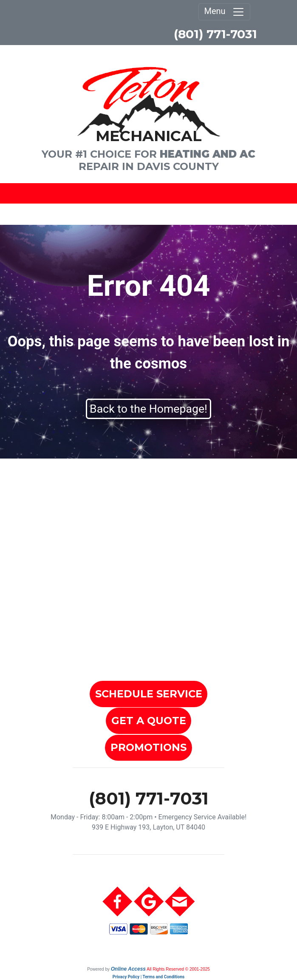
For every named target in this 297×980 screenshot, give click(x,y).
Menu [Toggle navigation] (224, 12)
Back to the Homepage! (148, 409)
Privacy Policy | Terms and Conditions (148, 977)
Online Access (128, 969)
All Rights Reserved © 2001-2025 (178, 969)
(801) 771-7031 (215, 34)
